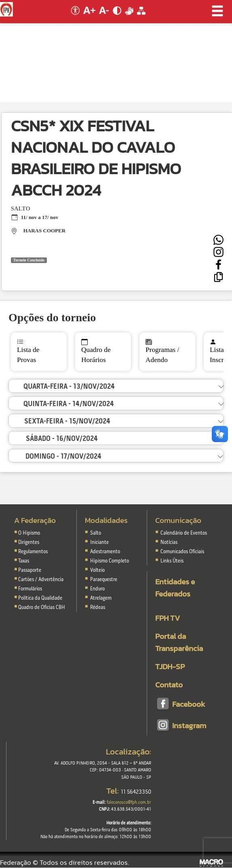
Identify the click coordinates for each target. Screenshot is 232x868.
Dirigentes (29, 542)
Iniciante (99, 542)
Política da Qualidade (40, 598)
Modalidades (106, 520)
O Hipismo (29, 533)
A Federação (35, 520)
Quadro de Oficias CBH (42, 608)
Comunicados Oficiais (182, 552)
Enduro (97, 589)
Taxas (24, 561)
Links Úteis (171, 561)
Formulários (30, 589)
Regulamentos (33, 552)
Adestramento (105, 552)
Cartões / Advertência (41, 580)
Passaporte (30, 570)
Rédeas (98, 608)
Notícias (168, 542)
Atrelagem (101, 598)
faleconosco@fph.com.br (129, 803)
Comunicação (178, 520)
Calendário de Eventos (183, 533)
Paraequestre (104, 580)
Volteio (97, 570)
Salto (96, 533)
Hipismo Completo (110, 561)
